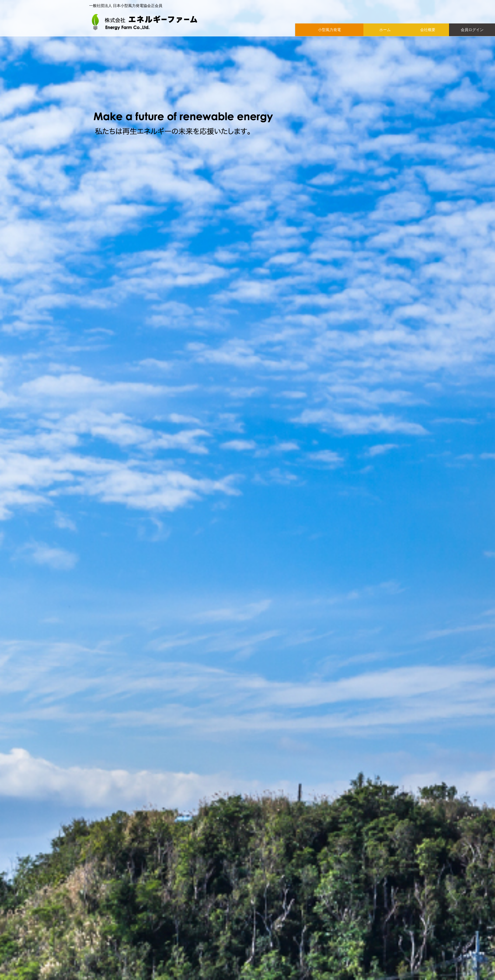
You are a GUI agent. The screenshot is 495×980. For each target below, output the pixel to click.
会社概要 (428, 30)
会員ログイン (472, 30)
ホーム (385, 30)
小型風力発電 (329, 30)
